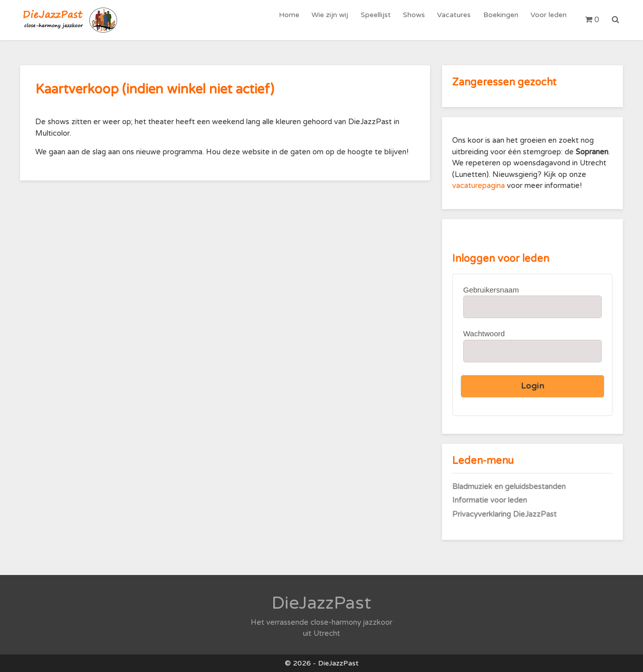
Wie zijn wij (336, 20)
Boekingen (502, 20)
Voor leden (549, 20)
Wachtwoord (484, 333)
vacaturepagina (479, 185)
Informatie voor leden (490, 500)
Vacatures (457, 20)
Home (297, 20)
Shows (418, 20)
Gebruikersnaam (491, 290)
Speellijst (381, 20)
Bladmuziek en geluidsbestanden (509, 487)
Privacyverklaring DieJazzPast (504, 514)
